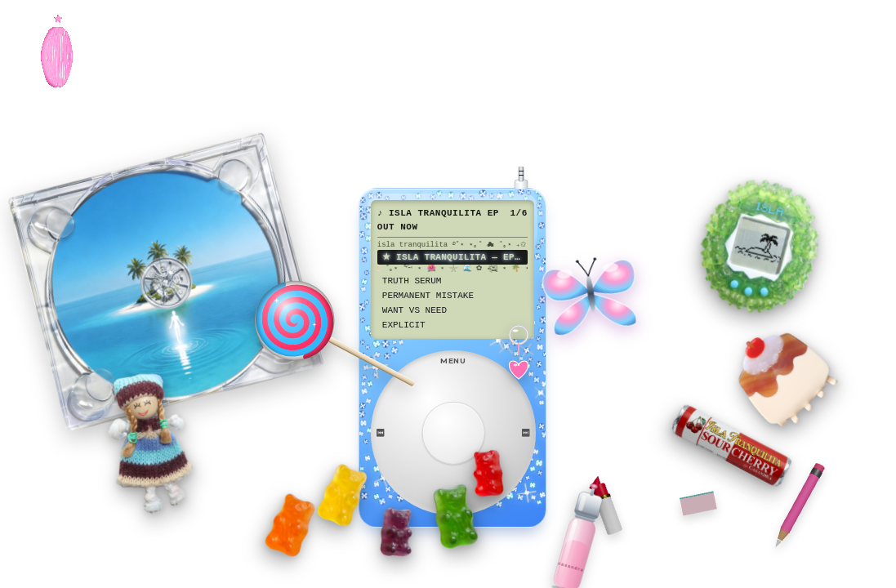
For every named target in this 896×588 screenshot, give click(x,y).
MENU (453, 361)
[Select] (453, 433)
